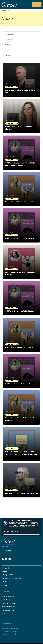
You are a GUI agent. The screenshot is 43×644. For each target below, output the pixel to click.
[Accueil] (9, 5)
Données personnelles (9, 631)
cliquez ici (31, 527)
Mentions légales (7, 623)
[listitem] (3, 559)
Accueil (4, 11)
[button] (11, 34)
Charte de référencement (10, 629)
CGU (3, 626)
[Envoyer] (38, 532)
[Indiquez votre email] (19, 532)
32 (21, 503)
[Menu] (37, 5)
